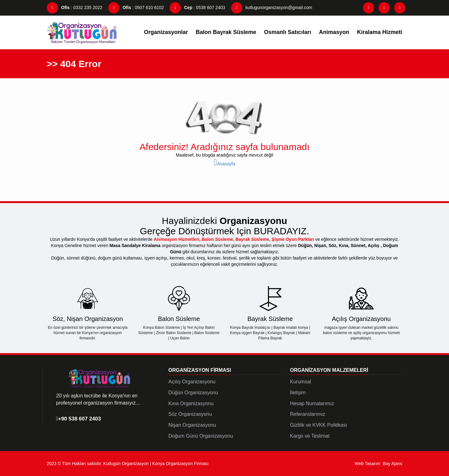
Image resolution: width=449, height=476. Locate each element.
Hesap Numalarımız (312, 403)
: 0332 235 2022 (75, 7)
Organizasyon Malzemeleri (329, 370)
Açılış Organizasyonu (192, 382)
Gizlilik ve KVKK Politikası (319, 425)
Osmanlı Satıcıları (288, 32)
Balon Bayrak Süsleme (226, 32)
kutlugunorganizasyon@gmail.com (272, 7)
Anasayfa (225, 164)
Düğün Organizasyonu (193, 393)
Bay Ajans (393, 464)
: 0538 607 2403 (197, 7)
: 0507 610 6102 (136, 7)
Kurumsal (301, 382)
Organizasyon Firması (200, 370)
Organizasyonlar (166, 32)
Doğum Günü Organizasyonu (201, 436)
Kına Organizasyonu (191, 403)
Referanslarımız (308, 414)
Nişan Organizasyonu (192, 425)
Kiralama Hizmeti (380, 32)
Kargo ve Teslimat (310, 436)
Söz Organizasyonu (190, 414)
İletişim (298, 393)
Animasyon (334, 32)
